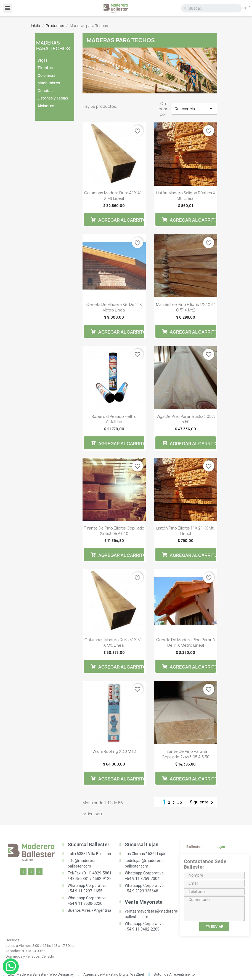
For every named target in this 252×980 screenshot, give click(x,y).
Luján (221, 847)
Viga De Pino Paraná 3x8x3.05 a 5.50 (186, 419)
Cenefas (45, 91)
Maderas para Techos (53, 46)
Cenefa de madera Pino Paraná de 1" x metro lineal (185, 642)
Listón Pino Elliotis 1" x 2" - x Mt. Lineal (185, 531)
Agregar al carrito (117, 219)
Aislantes (46, 106)
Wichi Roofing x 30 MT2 (114, 751)
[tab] (194, 847)
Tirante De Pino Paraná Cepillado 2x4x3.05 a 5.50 (186, 754)
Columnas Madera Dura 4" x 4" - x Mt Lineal (114, 196)
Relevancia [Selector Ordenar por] (194, 109)
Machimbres (49, 83)
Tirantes (45, 68)
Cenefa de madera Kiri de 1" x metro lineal (114, 307)
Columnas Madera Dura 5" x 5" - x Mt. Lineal (114, 642)
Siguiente (203, 802)
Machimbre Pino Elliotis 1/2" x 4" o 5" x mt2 (186, 307)
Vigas (43, 60)
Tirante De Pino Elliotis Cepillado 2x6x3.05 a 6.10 (114, 531)
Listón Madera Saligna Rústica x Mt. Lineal (186, 196)
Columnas (46, 75)
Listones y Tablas (53, 98)
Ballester (194, 847)
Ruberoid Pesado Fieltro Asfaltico (114, 419)
